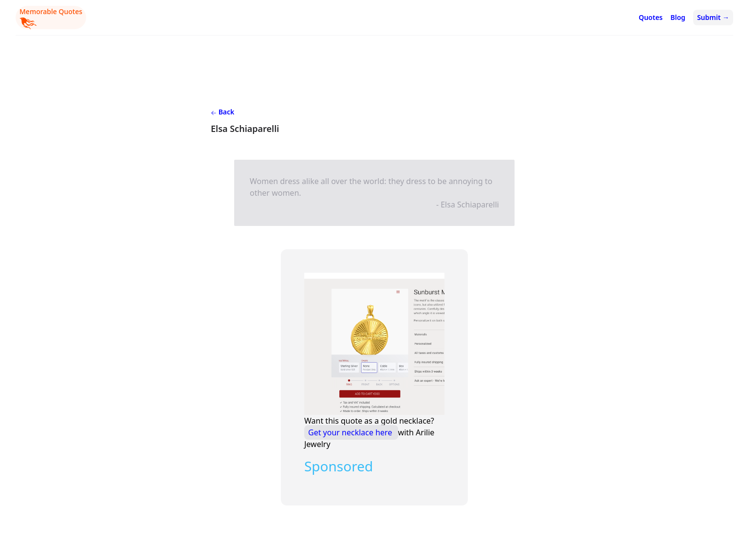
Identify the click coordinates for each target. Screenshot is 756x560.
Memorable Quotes (51, 18)
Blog (678, 17)
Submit (713, 17)
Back (222, 112)
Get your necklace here (351, 432)
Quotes (651, 17)
